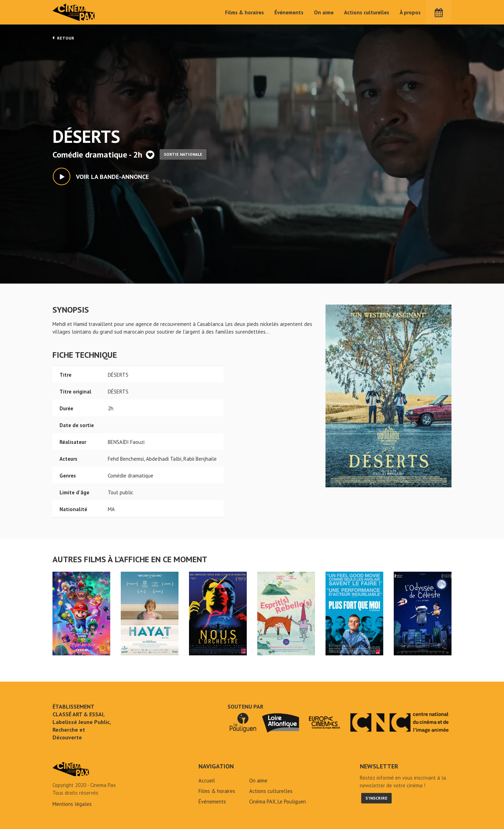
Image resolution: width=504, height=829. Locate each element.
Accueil (207, 781)
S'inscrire (376, 798)
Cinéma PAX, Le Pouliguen (278, 802)
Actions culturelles (367, 12)
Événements (289, 12)
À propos (410, 12)
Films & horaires (244, 12)
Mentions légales (72, 804)
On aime (324, 12)
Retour (63, 38)
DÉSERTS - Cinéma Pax (71, 769)
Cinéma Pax (74, 12)
